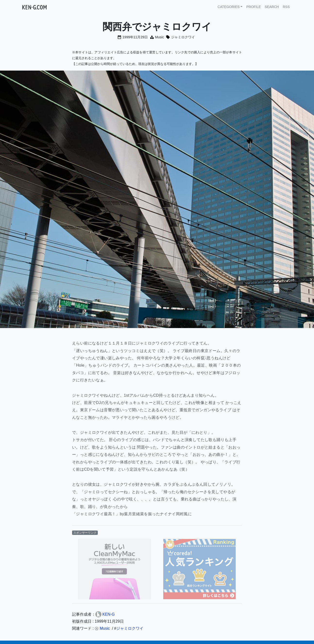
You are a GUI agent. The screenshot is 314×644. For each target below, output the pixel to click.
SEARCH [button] (272, 7)
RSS (286, 7)
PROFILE (254, 7)
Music (160, 37)
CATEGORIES (229, 7)
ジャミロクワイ (183, 37)
